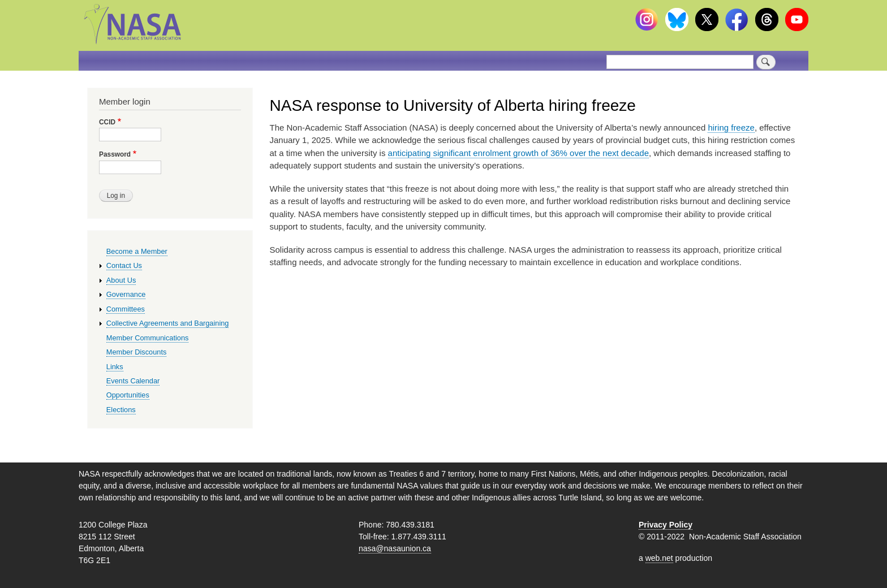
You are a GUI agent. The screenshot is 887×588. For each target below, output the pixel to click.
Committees (126, 309)
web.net (659, 558)
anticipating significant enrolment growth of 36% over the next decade (518, 153)
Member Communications (148, 338)
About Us (121, 280)
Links (115, 367)
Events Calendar (133, 381)
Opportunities (128, 395)
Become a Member (137, 251)
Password (115, 154)
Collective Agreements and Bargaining (168, 323)
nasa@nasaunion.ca (395, 548)
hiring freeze (731, 127)
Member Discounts (137, 352)
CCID (107, 122)
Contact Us (124, 265)
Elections (121, 410)
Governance (126, 294)
